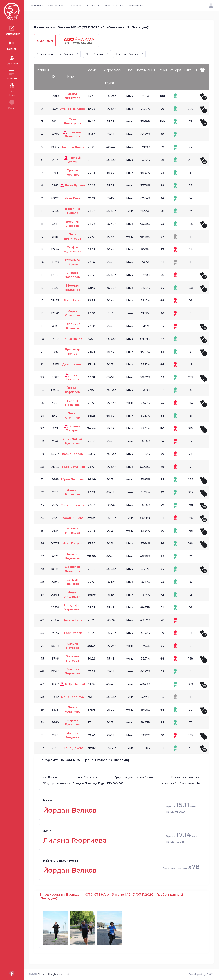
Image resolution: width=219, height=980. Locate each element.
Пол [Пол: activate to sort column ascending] (130, 70)
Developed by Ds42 (201, 974)
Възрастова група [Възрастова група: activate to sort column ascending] (112, 77)
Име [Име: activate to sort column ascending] (70, 77)
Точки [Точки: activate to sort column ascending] (162, 70)
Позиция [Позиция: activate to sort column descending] (42, 70)
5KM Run (45, 41)
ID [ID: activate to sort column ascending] (53, 77)
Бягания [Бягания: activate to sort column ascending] (191, 70)
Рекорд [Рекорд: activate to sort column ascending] (175, 70)
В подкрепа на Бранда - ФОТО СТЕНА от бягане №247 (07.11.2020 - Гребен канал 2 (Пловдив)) (111, 896)
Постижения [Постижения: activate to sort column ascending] (145, 70)
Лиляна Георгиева (75, 840)
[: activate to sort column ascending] (204, 77)
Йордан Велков (70, 810)
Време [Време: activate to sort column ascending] (92, 70)
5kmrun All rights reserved (54, 974)
